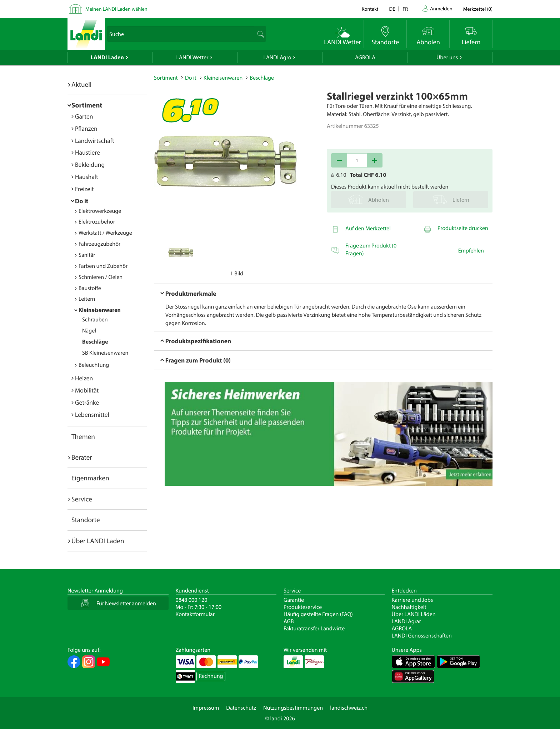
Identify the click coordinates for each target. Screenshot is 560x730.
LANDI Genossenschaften (422, 636)
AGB (289, 621)
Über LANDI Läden (414, 614)
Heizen (84, 378)
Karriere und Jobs (412, 600)
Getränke (87, 402)
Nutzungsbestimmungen (293, 708)
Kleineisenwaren (100, 310)
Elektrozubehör (97, 222)
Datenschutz (241, 708)
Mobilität (87, 390)
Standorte (86, 520)
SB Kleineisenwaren (105, 353)
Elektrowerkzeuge (100, 211)
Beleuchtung (94, 365)
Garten (84, 116)
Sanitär (87, 255)
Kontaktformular (195, 614)
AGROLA (365, 57)
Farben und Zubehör (103, 266)
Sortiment (87, 105)
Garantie (294, 600)
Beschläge (95, 342)
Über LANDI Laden (98, 541)
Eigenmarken (90, 478)
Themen (83, 436)
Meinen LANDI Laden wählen (116, 9)
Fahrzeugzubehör (99, 244)
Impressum (206, 708)
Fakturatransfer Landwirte (314, 629)
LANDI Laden (107, 57)
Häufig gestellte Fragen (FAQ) (318, 614)
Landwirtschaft (95, 141)
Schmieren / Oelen (101, 277)
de (392, 9)
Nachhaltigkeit (409, 607)
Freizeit (84, 189)
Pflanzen (86, 128)
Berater (82, 457)
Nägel (89, 331)
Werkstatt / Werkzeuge (105, 233)
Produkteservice (303, 607)
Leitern (87, 299)
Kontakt (370, 9)
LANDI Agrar (406, 621)
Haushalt (87, 177)
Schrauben (95, 320)
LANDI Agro (277, 57)
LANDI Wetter (192, 57)
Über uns (447, 57)
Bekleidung (90, 164)
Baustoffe (90, 288)
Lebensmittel (92, 414)
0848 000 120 (192, 600)
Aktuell (81, 84)
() (478, 9)
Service (82, 499)
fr (405, 9)
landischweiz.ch (349, 708)
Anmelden (441, 8)
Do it (82, 201)
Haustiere (87, 152)
